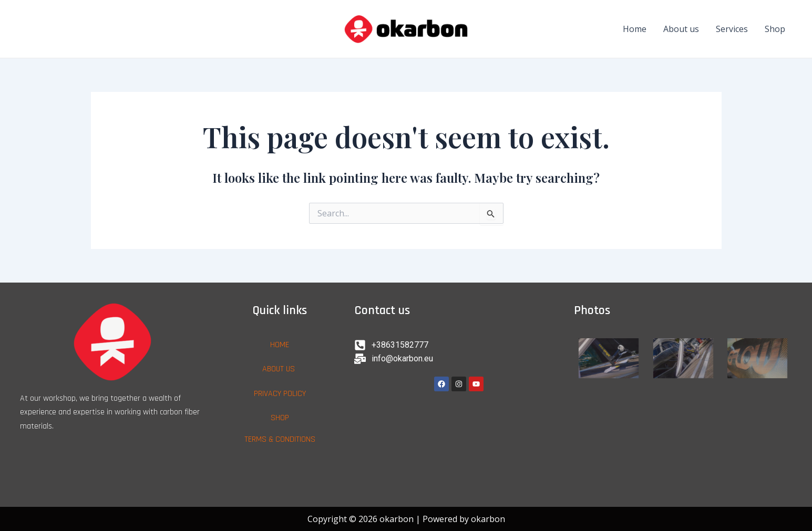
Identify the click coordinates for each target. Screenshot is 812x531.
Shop (775, 29)
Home (635, 29)
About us (681, 29)
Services (732, 29)
